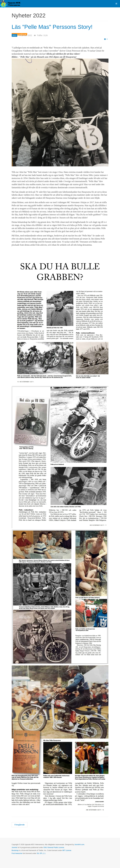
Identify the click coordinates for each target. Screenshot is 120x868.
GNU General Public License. (54, 847)
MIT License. (67, 850)
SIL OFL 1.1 (41, 853)
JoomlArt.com (79, 845)
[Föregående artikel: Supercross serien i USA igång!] (20, 825)
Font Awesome (17, 853)
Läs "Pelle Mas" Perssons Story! (52, 27)
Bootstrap (15, 850)
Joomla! (15, 847)
